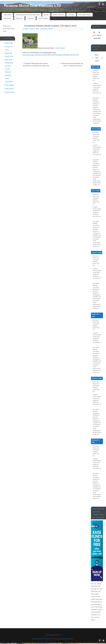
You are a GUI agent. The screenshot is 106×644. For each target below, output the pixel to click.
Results (46, 15)
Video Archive (9, 89)
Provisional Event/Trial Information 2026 (28, 15)
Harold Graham (60, 48)
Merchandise (8, 18)
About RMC (9, 43)
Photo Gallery (9, 85)
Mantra (63, 639)
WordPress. (70, 639)
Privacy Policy (10, 92)
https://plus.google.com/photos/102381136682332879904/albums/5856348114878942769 (51, 55)
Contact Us (19, 18)
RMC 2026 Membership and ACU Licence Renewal (9, 66)
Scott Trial (71, 15)
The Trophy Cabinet (85, 15)
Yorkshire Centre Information (9, 78)
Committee (31, 18)
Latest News (7, 15)
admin (27, 29)
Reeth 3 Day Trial (58, 15)
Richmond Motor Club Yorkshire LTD (32, 6)
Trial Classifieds (43, 18)
